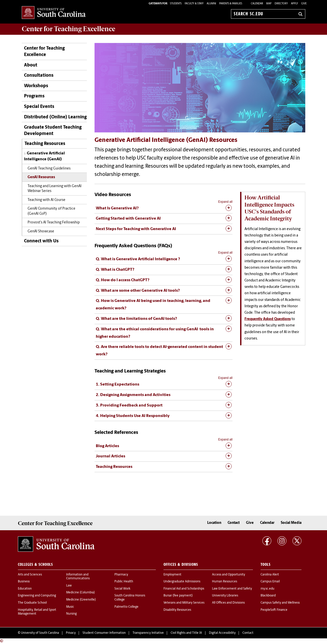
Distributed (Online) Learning (55, 117)
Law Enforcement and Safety (232, 589)
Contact (234, 523)
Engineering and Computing (37, 596)
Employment (172, 575)
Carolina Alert (270, 575)
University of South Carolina (40, 633)
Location (214, 523)
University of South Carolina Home (54, 13)
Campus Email (270, 582)
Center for (68, 29)
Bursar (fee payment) (178, 596)
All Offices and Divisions (228, 603)
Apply (295, 4)
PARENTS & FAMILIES (231, 4)
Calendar (257, 4)
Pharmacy (121, 575)
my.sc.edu (267, 589)
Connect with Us (41, 241)
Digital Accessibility (222, 633)
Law (69, 586)
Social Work (122, 589)
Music (70, 607)
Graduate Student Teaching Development (53, 131)
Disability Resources (177, 610)
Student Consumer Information (104, 633)
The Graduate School (32, 603)
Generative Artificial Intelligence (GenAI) (44, 156)
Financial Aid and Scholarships (184, 589)
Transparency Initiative (148, 633)
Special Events (39, 107)
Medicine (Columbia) (80, 593)
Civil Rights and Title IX (186, 633)
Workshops (36, 86)
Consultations (39, 76)
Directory (281, 4)
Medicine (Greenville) (81, 600)
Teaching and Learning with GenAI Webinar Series (55, 189)
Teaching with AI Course (46, 200)
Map (269, 4)
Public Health (124, 582)
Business (24, 582)
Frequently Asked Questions (268, 319)
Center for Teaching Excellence (44, 52)
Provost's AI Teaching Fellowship (54, 223)
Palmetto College (126, 607)
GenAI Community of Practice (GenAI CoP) (51, 211)
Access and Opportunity (229, 575)
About (31, 65)
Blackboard (268, 596)
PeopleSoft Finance (274, 610)
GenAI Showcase (41, 231)
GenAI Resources (41, 177)
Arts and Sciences (30, 575)
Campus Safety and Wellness (280, 603)
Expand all (225, 202)
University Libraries (225, 596)
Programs (34, 96)
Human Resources (225, 582)
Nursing (71, 614)
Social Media (291, 523)
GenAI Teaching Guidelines (49, 169)
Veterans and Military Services (184, 603)
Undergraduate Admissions (182, 582)
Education (25, 589)
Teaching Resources (45, 144)
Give (304, 4)
